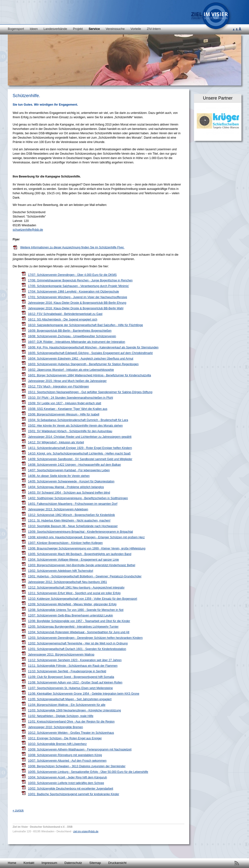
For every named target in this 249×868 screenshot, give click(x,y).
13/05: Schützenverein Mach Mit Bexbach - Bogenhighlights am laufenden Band (80, 554)
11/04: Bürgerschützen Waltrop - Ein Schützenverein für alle (67, 705)
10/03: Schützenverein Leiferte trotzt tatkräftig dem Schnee (66, 783)
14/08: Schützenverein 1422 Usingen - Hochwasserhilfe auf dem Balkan (74, 465)
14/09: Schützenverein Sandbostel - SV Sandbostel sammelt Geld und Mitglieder (80, 459)
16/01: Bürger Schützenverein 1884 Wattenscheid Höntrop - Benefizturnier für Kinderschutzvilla (89, 375)
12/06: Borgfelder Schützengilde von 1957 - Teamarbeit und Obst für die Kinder (79, 621)
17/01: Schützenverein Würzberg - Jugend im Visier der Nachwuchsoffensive (78, 297)
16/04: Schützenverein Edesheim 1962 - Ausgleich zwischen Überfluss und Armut (81, 359)
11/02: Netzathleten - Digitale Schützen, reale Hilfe (61, 716)
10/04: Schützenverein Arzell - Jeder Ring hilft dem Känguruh (67, 777)
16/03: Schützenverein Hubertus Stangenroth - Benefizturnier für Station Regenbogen (83, 364)
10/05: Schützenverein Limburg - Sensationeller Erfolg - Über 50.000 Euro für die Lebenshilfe (88, 772)
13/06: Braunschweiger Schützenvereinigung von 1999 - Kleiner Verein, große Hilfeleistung (87, 548)
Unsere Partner (218, 98)
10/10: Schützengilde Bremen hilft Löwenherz (57, 744)
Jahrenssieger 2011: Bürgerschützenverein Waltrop (61, 655)
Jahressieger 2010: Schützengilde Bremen (55, 727)
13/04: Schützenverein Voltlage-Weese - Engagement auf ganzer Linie (73, 560)
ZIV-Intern (154, 29)
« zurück (18, 810)
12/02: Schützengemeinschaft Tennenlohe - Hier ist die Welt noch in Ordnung (78, 643)
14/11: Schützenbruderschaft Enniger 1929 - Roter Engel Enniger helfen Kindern (80, 448)
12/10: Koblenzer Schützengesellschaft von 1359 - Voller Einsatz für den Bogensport (83, 599)
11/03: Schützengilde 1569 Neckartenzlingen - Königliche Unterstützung (74, 710)
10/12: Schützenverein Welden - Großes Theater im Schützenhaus (71, 733)
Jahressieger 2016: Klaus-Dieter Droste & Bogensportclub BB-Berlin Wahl (76, 308)
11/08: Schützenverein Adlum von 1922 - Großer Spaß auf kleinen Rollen (75, 683)
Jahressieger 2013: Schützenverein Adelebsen (58, 509)
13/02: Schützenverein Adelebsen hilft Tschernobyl (61, 571)
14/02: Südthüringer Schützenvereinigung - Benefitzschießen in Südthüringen (78, 498)
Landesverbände (55, 29)
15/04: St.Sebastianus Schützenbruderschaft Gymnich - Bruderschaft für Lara (78, 420)
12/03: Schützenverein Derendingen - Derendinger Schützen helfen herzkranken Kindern (85, 638)
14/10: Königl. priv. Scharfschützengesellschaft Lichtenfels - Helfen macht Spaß (79, 454)
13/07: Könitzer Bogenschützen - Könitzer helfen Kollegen (65, 543)
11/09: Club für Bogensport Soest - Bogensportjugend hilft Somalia (71, 677)
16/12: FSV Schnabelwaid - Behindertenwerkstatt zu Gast (65, 314)
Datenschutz (73, 863)
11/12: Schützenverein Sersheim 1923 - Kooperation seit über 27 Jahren (75, 660)
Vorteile (136, 29)
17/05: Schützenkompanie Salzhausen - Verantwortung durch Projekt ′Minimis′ (78, 286)
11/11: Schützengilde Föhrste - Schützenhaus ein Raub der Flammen (73, 666)
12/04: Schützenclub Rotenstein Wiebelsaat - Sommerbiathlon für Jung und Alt (79, 632)
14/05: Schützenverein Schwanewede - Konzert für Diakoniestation (71, 481)
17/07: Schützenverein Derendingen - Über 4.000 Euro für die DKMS (72, 275)
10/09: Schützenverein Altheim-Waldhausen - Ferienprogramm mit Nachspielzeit (80, 750)
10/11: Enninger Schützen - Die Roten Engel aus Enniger (65, 738)
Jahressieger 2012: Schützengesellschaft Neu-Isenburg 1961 (67, 582)
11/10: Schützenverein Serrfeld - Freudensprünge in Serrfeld (67, 671)
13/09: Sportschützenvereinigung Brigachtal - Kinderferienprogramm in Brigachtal (80, 532)
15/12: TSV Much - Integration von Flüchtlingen (58, 387)
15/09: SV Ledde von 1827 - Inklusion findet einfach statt (65, 403)
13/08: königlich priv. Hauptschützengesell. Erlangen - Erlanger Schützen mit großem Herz (86, 537)
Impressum (49, 863)
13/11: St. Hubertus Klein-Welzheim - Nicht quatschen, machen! (69, 521)
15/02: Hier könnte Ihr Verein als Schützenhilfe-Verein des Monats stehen (75, 426)
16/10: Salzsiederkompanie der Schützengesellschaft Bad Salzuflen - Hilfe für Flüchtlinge (85, 325)
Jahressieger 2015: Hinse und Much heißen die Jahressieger (67, 381)
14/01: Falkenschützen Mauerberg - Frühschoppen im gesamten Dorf (73, 504)
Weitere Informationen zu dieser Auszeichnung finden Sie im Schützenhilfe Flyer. (72, 247)
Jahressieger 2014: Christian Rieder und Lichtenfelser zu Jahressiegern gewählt (80, 437)
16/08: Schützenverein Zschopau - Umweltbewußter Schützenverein (72, 336)
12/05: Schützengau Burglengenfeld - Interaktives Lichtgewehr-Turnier (73, 627)
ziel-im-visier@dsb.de (86, 831)
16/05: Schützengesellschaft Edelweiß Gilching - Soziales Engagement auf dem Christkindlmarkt (90, 353)
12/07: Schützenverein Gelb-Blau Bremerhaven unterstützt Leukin (71, 615)
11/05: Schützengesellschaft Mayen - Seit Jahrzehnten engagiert (70, 699)
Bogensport (16, 29)
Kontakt (29, 863)
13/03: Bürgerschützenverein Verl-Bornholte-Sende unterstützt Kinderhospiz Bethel (82, 565)
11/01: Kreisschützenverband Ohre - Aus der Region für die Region (71, 722)
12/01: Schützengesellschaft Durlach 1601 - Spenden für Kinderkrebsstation (77, 649)
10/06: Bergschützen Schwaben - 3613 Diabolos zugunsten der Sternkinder (77, 766)
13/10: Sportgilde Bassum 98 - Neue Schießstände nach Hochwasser (73, 526)
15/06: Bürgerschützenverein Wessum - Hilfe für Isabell (64, 414)
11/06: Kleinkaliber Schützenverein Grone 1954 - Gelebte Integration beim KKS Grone (84, 694)
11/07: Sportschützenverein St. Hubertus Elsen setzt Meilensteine (70, 688)
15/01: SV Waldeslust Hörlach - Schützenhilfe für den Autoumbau (70, 431)
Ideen (34, 29)
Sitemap (95, 863)
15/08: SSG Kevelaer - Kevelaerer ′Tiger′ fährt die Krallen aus (68, 409)
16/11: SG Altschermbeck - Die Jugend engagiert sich (63, 320)
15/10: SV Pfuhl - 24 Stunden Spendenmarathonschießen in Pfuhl (71, 398)
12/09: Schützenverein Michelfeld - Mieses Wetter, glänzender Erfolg (72, 604)
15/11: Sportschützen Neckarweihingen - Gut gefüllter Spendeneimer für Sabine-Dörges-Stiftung (90, 392)
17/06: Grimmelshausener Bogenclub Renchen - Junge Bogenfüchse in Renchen (80, 280)
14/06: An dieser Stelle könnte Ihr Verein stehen (59, 476)
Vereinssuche (115, 29)
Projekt (78, 29)
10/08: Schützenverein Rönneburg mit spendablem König (65, 755)
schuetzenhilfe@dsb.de (28, 230)
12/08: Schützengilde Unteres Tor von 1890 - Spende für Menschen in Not (76, 610)
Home (12, 863)
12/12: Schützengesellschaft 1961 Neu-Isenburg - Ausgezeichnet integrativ (76, 588)
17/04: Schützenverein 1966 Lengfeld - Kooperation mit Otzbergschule (73, 292)
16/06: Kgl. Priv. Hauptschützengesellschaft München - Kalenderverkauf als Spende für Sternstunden (93, 347)
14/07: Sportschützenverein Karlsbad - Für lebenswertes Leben (69, 470)
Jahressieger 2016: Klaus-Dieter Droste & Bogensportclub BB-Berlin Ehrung (77, 303)
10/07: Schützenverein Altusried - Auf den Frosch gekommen (67, 761)
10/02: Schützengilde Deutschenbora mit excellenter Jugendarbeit (71, 789)
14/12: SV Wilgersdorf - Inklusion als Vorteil (56, 442)
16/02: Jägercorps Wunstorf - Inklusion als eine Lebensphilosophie (71, 370)
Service (94, 29)
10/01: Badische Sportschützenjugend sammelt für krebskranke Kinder (74, 794)
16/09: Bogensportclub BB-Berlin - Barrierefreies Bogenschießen (70, 331)
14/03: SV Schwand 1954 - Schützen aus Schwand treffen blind (69, 493)
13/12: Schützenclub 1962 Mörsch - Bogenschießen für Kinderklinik (71, 515)
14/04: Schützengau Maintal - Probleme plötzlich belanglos (66, 487)
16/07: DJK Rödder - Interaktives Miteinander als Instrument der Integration (77, 342)
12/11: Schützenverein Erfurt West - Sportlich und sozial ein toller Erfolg (74, 593)
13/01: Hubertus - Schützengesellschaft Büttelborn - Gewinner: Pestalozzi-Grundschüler (85, 576)
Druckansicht (117, 863)
